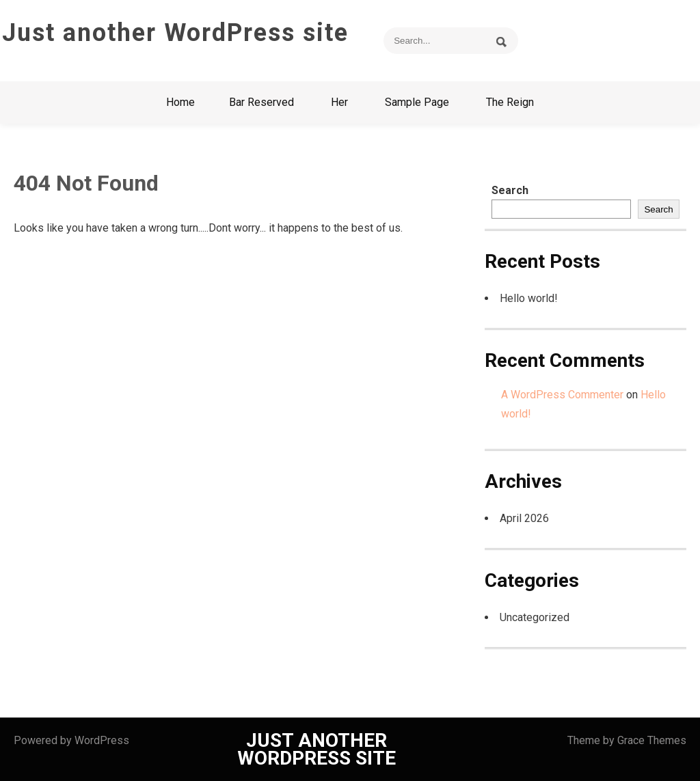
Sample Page (417, 102)
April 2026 (524, 518)
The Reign (510, 102)
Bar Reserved (261, 102)
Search (510, 190)
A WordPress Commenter (562, 395)
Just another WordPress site (175, 33)
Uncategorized (535, 617)
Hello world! (529, 298)
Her (339, 102)
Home (180, 102)
